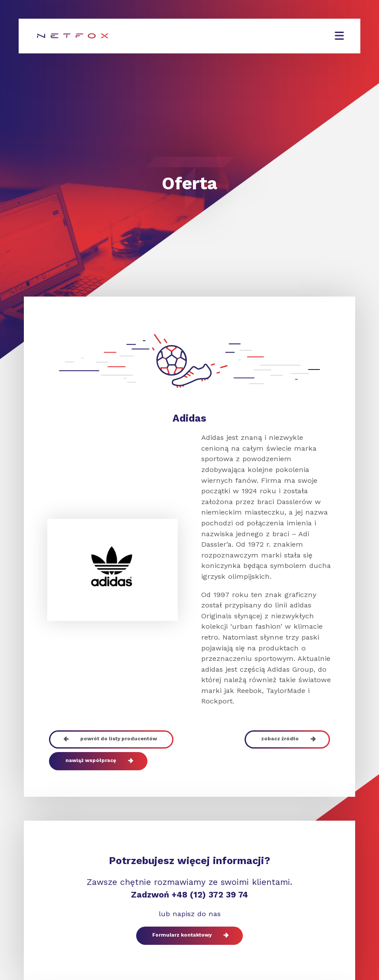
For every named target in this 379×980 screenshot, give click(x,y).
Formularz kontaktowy (189, 936)
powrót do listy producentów (111, 739)
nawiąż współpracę (98, 761)
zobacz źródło (287, 739)
